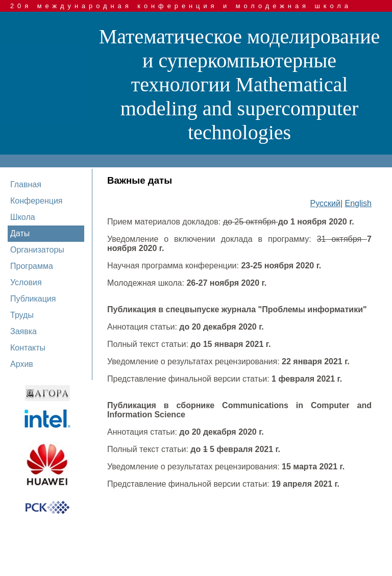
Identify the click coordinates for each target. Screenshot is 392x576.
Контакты (28, 348)
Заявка (23, 331)
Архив (22, 364)
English (358, 203)
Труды (22, 315)
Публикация (33, 299)
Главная (26, 184)
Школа (23, 217)
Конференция (36, 201)
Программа (32, 266)
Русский (325, 203)
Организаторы (37, 250)
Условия (26, 282)
